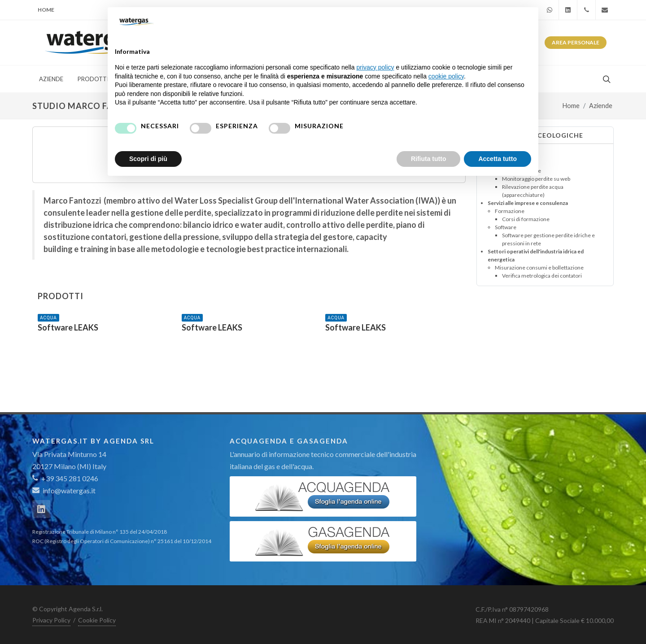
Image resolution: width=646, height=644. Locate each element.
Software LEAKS (68, 327)
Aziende (601, 106)
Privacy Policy (51, 620)
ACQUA (48, 318)
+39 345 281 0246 (65, 478)
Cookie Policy (97, 620)
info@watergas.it (69, 490)
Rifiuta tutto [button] (429, 159)
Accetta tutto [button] (498, 159)
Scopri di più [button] (148, 159)
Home (46, 10)
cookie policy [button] (446, 76)
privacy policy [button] (375, 67)
